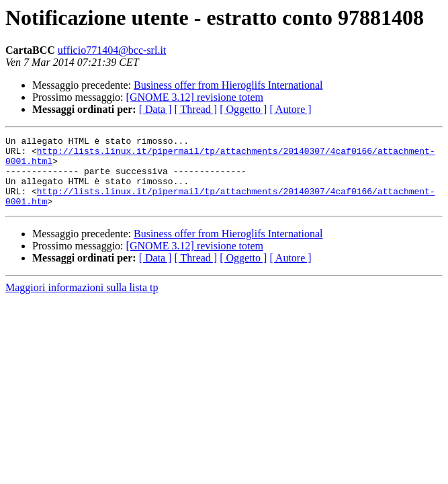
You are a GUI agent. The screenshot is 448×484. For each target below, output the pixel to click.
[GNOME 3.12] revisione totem (195, 97)
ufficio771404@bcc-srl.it (112, 50)
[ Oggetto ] (243, 109)
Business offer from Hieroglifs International (228, 85)
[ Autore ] (290, 109)
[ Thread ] (196, 109)
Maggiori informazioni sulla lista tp (82, 301)
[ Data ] (155, 109)
